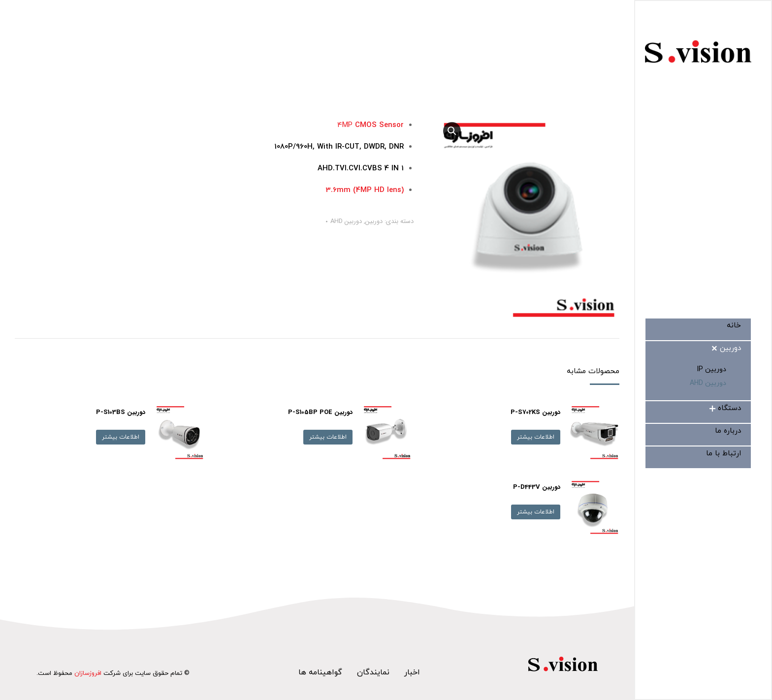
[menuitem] (734, 326)
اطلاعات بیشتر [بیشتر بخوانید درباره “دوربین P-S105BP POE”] (328, 437)
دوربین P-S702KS (535, 412)
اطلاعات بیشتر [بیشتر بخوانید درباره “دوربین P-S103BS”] (121, 437)
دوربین (374, 221)
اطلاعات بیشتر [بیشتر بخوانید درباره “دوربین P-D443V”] (536, 512)
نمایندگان (373, 672)
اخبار (412, 672)
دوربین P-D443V (537, 487)
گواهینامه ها (320, 672)
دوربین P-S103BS (121, 412)
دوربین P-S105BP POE (320, 412)
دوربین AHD (346, 221)
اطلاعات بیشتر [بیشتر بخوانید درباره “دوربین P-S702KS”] (536, 437)
